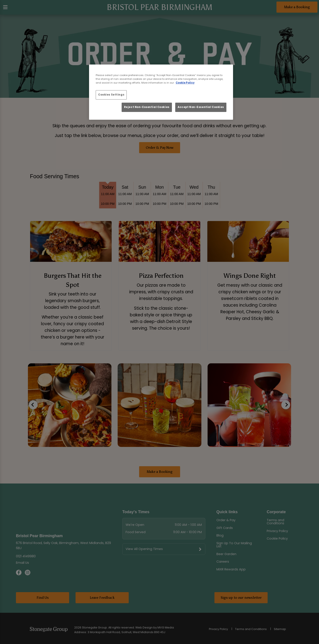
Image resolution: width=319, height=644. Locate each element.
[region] (161, 92)
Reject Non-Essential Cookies (147, 107)
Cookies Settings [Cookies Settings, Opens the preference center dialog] (111, 95)
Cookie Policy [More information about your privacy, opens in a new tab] (185, 83)
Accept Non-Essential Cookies (201, 107)
